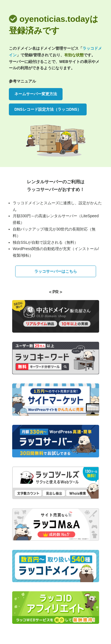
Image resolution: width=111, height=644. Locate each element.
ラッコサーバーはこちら (56, 271)
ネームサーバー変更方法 (36, 94)
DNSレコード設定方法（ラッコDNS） (48, 109)
